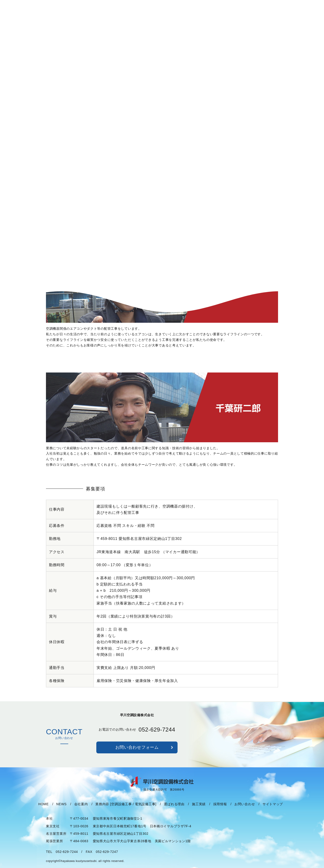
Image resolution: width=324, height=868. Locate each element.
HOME (44, 809)
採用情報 (220, 809)
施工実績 (199, 809)
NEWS (61, 809)
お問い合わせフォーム (137, 753)
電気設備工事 (145, 809)
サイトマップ (273, 809)
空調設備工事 (121, 809)
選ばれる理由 (174, 809)
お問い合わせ (245, 809)
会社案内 (81, 809)
